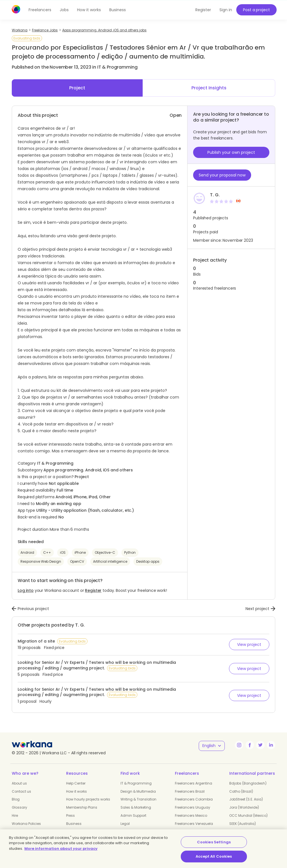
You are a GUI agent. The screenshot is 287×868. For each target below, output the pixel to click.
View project (249, 644)
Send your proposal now (222, 175)
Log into (26, 590)
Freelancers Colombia (194, 799)
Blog (16, 799)
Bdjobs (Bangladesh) (248, 783)
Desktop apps (148, 561)
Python (130, 552)
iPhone (80, 552)
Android (27, 552)
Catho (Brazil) (241, 791)
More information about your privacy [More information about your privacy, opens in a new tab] (61, 849)
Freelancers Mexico (191, 815)
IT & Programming (136, 783)
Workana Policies (26, 824)
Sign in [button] (226, 10)
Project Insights (209, 88)
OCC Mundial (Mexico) (248, 815)
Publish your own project (231, 152)
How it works (89, 10)
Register (93, 590)
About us (19, 783)
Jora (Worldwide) (244, 807)
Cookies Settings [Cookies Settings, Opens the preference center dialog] (214, 842)
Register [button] (203, 10)
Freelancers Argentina (194, 783)
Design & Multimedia (138, 791)
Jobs (64, 10)
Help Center (76, 783)
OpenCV (77, 561)
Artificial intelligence (110, 561)
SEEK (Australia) (243, 824)
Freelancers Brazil (190, 791)
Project (77, 88)
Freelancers (40, 10)
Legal (125, 824)
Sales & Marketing (136, 807)
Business (118, 10)
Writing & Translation (138, 799)
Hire (15, 815)
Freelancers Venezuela (194, 824)
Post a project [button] (256, 10)
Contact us (21, 791)
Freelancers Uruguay (193, 807)
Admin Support (133, 815)
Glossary (19, 807)
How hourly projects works (88, 799)
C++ (47, 552)
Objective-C (105, 552)
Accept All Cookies (214, 856)
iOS (63, 552)
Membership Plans (82, 807)
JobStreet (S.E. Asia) (246, 799)
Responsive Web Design (41, 561)
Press (70, 815)
